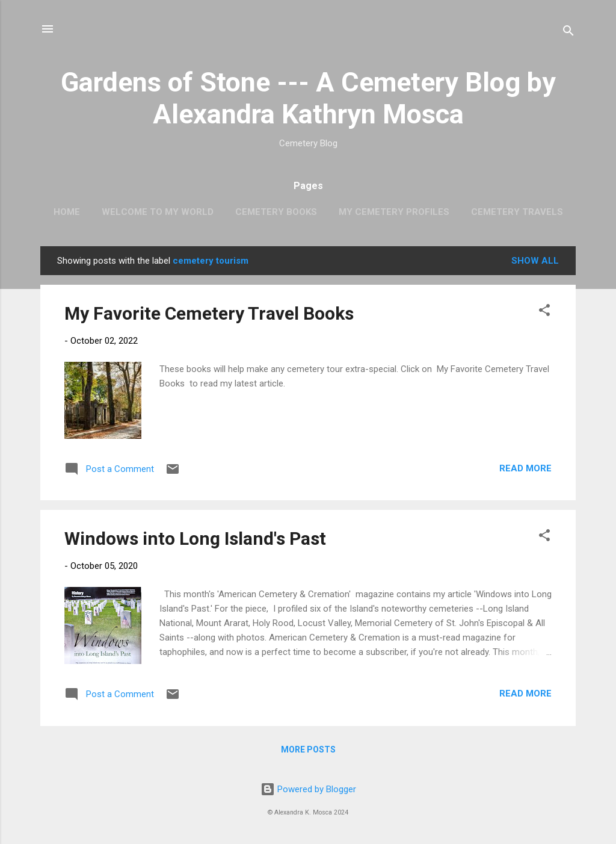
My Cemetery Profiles (394, 212)
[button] (544, 312)
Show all (535, 261)
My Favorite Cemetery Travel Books (209, 313)
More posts (308, 749)
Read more (525, 468)
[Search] (568, 33)
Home (67, 212)
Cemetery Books (276, 212)
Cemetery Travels (517, 212)
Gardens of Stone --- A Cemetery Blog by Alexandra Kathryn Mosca (308, 98)
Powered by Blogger (308, 789)
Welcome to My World (158, 212)
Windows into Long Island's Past (195, 538)
